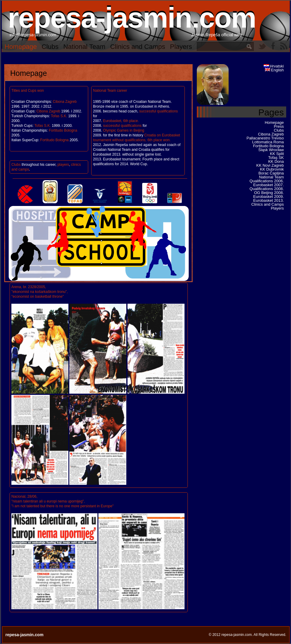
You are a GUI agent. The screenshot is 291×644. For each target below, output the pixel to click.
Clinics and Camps (138, 47)
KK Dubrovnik (272, 169)
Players (181, 47)
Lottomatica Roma (268, 142)
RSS (284, 46)
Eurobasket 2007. (268, 185)
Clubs (50, 47)
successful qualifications (159, 111)
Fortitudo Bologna (63, 130)
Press (279, 126)
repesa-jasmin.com (132, 18)
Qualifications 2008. (267, 189)
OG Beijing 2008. (269, 193)
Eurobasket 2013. (268, 200)
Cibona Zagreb (65, 102)
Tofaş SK (276, 158)
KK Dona (276, 161)
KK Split (277, 154)
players (63, 165)
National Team (84, 47)
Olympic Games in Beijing (123, 130)
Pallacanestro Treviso (265, 138)
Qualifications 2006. (267, 181)
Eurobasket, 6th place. (121, 121)
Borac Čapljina (271, 173)
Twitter (262, 46)
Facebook (273, 46)
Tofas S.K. (59, 116)
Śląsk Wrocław (271, 150)
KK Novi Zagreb (270, 165)
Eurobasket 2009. (268, 197)
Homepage (21, 47)
